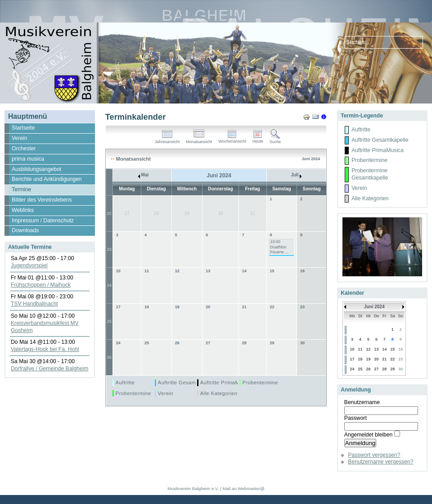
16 (302, 271)
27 (208, 343)
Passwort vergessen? (374, 455)
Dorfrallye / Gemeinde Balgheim (49, 369)
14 (244, 271)
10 (118, 271)
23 (109, 249)
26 (109, 357)
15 (272, 271)
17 (118, 307)
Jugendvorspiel (29, 265)
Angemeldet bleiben (368, 435)
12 (177, 271)
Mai (143, 175)
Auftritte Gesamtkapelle (187, 382)
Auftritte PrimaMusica (226, 382)
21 (244, 307)
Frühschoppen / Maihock (41, 285)
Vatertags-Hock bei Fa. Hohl (45, 349)
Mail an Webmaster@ (243, 488)
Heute (258, 139)
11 (147, 271)
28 (244, 343)
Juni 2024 (374, 307)
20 (208, 307)
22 (109, 213)
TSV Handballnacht (34, 304)
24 (109, 285)
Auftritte (125, 382)
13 (208, 271)
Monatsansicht (199, 140)
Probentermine (260, 382)
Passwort (355, 418)
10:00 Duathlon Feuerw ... (279, 247)
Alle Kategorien (219, 393)
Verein (166, 393)
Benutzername (362, 402)
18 (147, 307)
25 (109, 321)
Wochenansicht (232, 139)
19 (177, 307)
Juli (296, 175)
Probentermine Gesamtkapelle (152, 393)
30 (302, 343)
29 (272, 343)
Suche (275, 140)
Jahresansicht (167, 140)
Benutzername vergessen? (380, 462)
